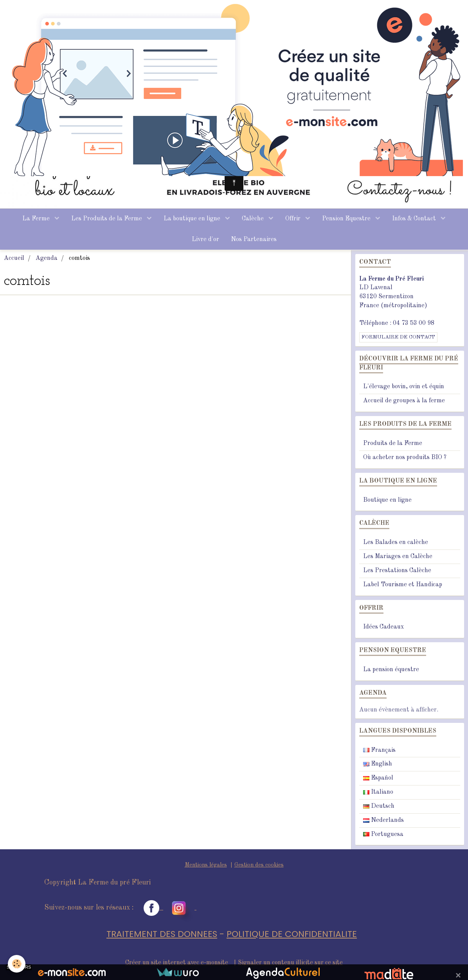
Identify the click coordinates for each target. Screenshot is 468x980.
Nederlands (383, 820)
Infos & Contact (415, 219)
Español (378, 778)
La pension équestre (391, 670)
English (378, 764)
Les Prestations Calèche (397, 571)
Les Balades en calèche (396, 542)
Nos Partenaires (254, 240)
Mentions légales (206, 865)
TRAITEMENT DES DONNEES (162, 934)
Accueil (14, 258)
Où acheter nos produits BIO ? (405, 458)
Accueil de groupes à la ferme (404, 401)
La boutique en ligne (193, 219)
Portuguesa (383, 834)
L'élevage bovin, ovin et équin (404, 387)
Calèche (254, 219)
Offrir (294, 219)
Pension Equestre (347, 219)
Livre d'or (205, 240)
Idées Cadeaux (383, 627)
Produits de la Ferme (393, 443)
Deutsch (379, 806)
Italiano (378, 792)
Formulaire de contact (398, 337)
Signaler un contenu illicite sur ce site (290, 963)
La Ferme (37, 219)
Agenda (47, 258)
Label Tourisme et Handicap (403, 585)
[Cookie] (17, 964)
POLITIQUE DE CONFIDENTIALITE (292, 934)
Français (379, 750)
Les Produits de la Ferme (107, 219)
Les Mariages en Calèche (398, 557)
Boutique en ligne (387, 500)
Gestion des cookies (259, 865)
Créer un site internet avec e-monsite (177, 963)
